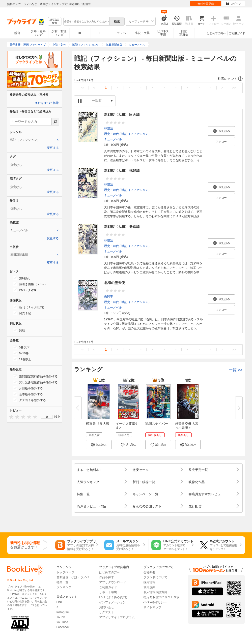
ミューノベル (113, 139)
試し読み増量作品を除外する (35, 382)
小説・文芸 (142, 33)
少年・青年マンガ (38, 33)
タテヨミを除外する (29, 400)
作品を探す (107, 577)
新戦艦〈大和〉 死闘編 (122, 171)
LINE (60, 602)
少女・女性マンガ (59, 33)
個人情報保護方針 (155, 592)
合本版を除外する (28, 394)
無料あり (22, 278)
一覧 (236, 370)
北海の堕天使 (114, 283)
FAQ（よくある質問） (114, 597)
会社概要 (149, 572)
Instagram (63, 612)
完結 (19, 330)
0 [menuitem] (47, 417)
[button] (158, 79)
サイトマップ (152, 607)
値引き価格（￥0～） (30, 284)
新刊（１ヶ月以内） (29, 307)
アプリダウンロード (112, 582)
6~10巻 (21, 353)
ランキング (64, 587)
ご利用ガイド (237, 33)
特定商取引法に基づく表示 (161, 597)
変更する (53, 148)
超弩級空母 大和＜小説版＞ (187, 426)
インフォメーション (112, 602)
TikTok (61, 617)
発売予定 (22, 313)
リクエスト (107, 612)
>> (234, 88)
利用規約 (149, 587)
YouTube (62, 622)
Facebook (63, 627)
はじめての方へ (216, 33)
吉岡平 (109, 297)
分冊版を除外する (28, 388)
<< (82, 88)
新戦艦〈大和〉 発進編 (122, 227)
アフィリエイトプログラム (117, 617)
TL (101, 33)
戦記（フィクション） (136, 134)
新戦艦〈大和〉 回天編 (122, 115)
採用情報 (149, 582)
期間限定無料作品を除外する (35, 376)
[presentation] (10, 417)
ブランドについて (155, 577)
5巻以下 (21, 347)
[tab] (34, 140)
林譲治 (109, 128)
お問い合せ (107, 607)
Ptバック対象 (25, 290)
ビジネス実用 (163, 33)
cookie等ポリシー (155, 602)
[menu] (47, 417)
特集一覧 (62, 582)
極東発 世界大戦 (98, 424)
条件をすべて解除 (47, 103)
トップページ (65, 572)
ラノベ (121, 33)
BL (80, 33)
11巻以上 (22, 359)
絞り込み (55, 21)
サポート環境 (108, 592)
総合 (17, 33)
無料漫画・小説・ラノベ (73, 577)
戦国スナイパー (157, 424)
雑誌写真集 (184, 33)
